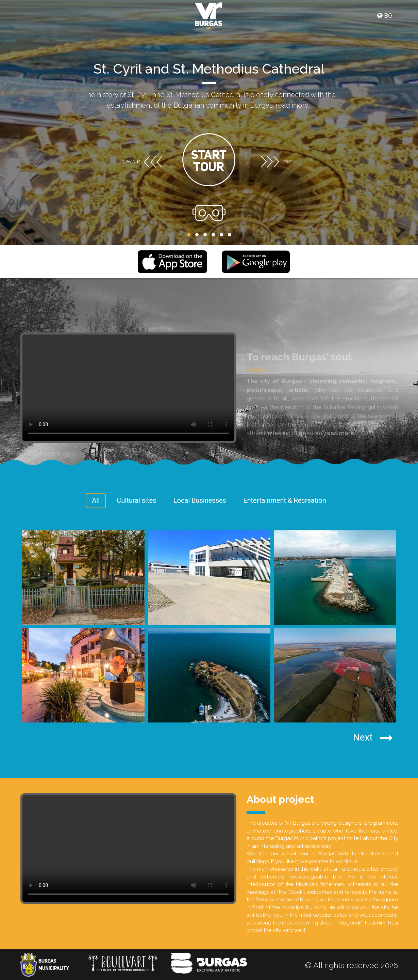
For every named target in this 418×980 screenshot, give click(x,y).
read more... (294, 105)
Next (373, 738)
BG (385, 15)
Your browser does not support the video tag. (128, 849)
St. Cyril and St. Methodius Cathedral (209, 69)
